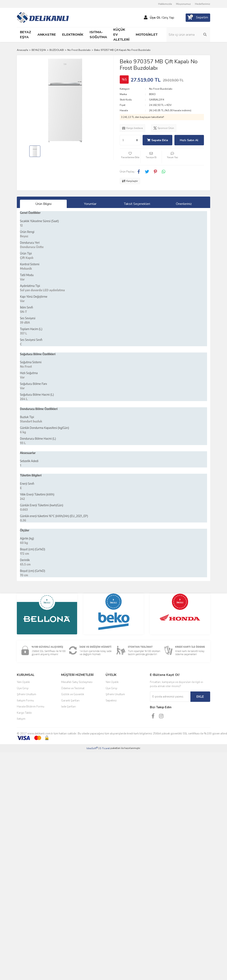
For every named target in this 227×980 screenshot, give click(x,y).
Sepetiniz (111, 701)
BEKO (152, 94)
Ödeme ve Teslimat (73, 688)
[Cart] (198, 18)
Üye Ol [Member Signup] (155, 18)
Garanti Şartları (70, 701)
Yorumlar (90, 204)
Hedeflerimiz (203, 4)
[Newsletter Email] (170, 697)
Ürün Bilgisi (43, 204)
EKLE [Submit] (200, 697)
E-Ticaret (105, 748)
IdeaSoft (92, 748)
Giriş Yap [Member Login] (168, 18)
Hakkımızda (165, 4)
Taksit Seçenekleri (137, 204)
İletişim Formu (25, 701)
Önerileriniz (184, 204)
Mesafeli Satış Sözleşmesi (77, 682)
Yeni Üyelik (23, 682)
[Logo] (43, 17)
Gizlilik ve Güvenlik (73, 694)
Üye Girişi (23, 688)
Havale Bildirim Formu (31, 707)
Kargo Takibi (24, 713)
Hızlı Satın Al (189, 140)
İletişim (21, 719)
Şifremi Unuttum (27, 694)
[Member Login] (146, 18)
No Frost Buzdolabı (161, 89)
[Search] (188, 35)
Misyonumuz (183, 4)
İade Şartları (68, 707)
